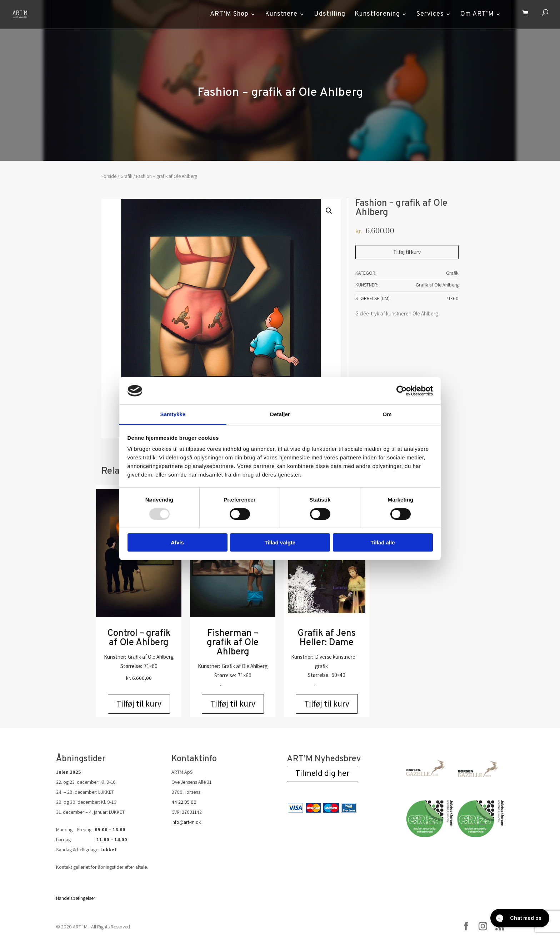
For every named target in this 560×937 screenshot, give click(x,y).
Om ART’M (476, 14)
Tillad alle (382, 542)
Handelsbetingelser (76, 898)
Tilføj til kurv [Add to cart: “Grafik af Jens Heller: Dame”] (327, 704)
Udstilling (329, 14)
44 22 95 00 (184, 802)
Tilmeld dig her (322, 774)
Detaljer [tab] (280, 414)
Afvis (177, 542)
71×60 (452, 298)
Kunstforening (377, 14)
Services (429, 14)
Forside (109, 176)
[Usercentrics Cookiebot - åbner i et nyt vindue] (402, 391)
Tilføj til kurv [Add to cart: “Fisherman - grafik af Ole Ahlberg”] (233, 704)
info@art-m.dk (186, 822)
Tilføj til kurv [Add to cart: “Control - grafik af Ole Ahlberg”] (139, 704)
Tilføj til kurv (407, 252)
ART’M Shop (229, 14)
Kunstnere (281, 14)
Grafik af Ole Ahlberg (437, 285)
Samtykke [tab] (173, 414)
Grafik (126, 176)
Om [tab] (387, 414)
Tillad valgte (280, 542)
